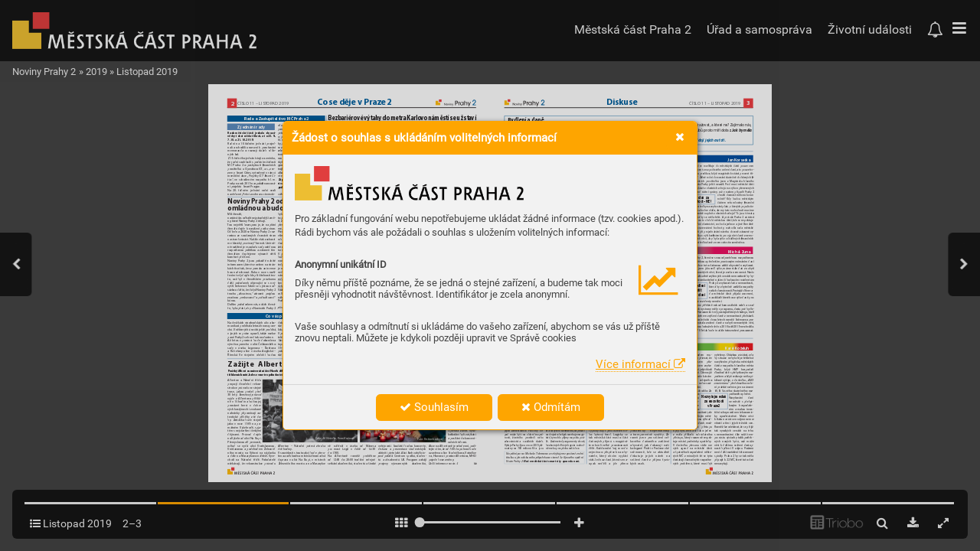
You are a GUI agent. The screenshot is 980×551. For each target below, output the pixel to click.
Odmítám (551, 407)
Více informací (640, 364)
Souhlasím (434, 407)
